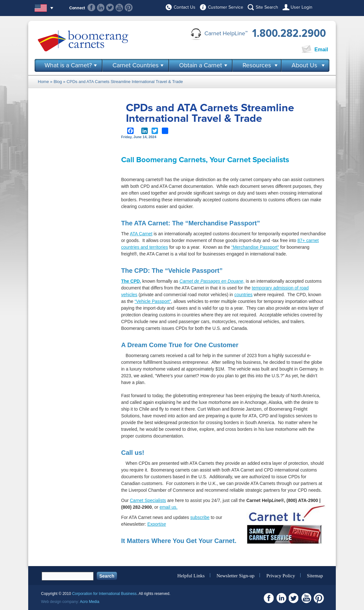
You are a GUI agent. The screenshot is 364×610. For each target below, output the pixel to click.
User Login (302, 7)
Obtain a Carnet (201, 65)
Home (43, 82)
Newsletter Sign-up (236, 575)
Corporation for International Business (104, 594)
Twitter (110, 8)
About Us (304, 65)
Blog (58, 82)
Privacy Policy (281, 575)
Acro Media (90, 602)
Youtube (119, 8)
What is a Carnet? (68, 65)
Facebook (91, 8)
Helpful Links (191, 575)
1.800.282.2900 (289, 33)
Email (321, 50)
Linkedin (101, 8)
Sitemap (315, 575)
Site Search (267, 7)
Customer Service (226, 7)
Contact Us (185, 7)
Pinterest (129, 8)
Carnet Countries (136, 65)
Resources (257, 65)
